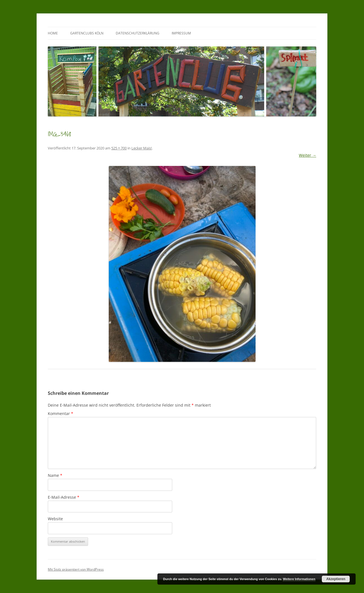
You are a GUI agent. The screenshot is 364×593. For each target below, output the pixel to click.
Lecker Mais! (142, 148)
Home (53, 33)
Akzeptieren (336, 579)
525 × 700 (119, 148)
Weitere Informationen (299, 579)
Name (55, 475)
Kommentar (61, 413)
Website (55, 519)
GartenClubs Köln (87, 33)
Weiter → (308, 155)
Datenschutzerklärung (138, 33)
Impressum (181, 33)
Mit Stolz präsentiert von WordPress (76, 569)
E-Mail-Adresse (64, 497)
